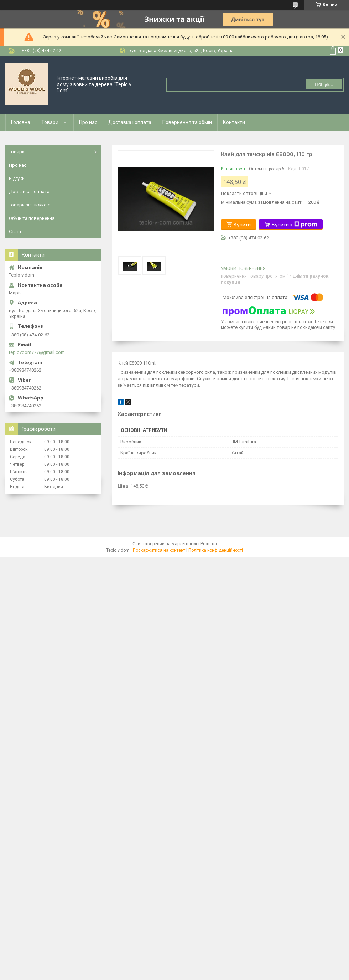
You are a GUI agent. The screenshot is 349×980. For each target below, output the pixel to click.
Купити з (295, 225)
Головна (21, 122)
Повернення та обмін (187, 122)
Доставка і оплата (130, 122)
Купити (242, 224)
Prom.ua (209, 544)
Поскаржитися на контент (159, 550)
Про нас (88, 122)
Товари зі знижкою (30, 205)
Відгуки (17, 178)
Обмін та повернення (32, 218)
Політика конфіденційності (216, 550)
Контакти (234, 122)
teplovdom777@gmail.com (37, 352)
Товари (50, 122)
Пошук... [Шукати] (324, 84)
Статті (16, 231)
